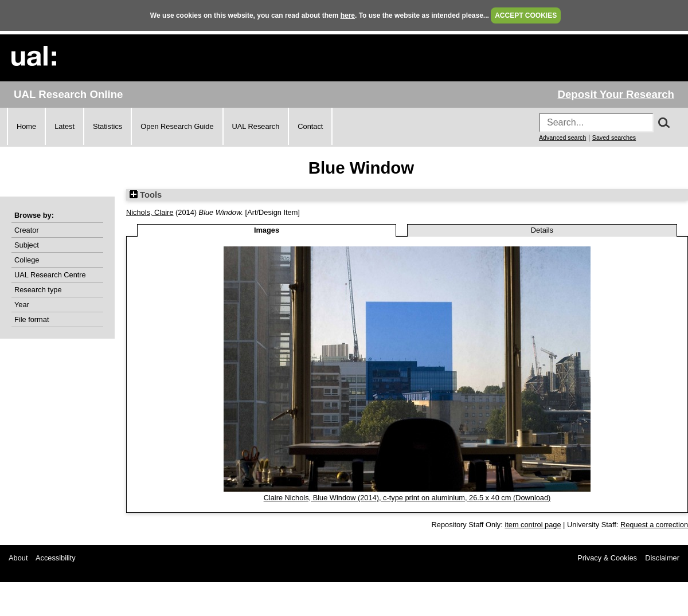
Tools (146, 195)
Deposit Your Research (616, 94)
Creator (27, 230)
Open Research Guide (177, 126)
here (348, 15)
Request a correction (654, 525)
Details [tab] (542, 230)
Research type (38, 290)
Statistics (107, 126)
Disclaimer (662, 558)
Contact (310, 126)
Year (22, 305)
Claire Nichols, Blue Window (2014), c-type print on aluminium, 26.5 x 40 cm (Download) (407, 498)
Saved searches (614, 138)
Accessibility (56, 558)
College (27, 260)
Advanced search (562, 138)
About (18, 558)
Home (26, 126)
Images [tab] (267, 230)
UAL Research (256, 126)
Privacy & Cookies (607, 558)
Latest (64, 126)
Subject (27, 245)
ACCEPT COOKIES (526, 15)
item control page (533, 525)
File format (32, 319)
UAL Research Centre (50, 275)
